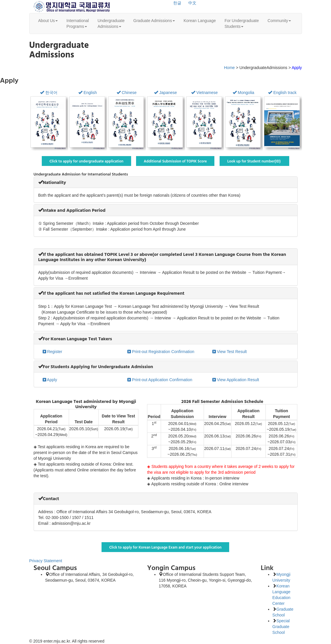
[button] (52, 182)
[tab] (166, 182)
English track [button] (282, 93)
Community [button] (279, 21)
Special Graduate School (281, 627)
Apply (50, 380)
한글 (177, 3)
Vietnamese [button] (205, 93)
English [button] (88, 93)
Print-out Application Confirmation (160, 380)
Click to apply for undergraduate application (86, 161)
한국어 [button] (49, 93)
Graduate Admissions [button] (154, 21)
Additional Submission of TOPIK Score (175, 161)
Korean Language (200, 21)
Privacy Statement (46, 561)
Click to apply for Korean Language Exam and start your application (165, 547)
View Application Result (236, 380)
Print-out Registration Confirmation (161, 352)
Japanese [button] (165, 93)
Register (53, 352)
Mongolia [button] (244, 93)
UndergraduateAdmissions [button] (111, 23)
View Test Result (230, 352)
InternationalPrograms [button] (78, 23)
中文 (192, 3)
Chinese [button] (127, 93)
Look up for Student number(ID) (254, 161)
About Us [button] (48, 21)
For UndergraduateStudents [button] (242, 23)
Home (229, 68)
